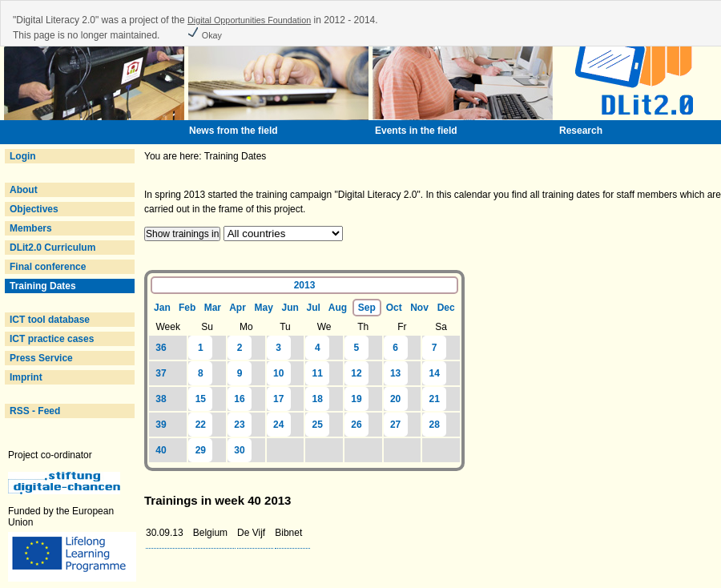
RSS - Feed (35, 411)
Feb (187, 308)
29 (201, 450)
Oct (394, 308)
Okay (204, 35)
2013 (305, 285)
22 (201, 425)
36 (161, 348)
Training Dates (43, 286)
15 (201, 399)
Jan (162, 308)
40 (161, 450)
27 (395, 425)
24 (278, 425)
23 (239, 425)
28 (435, 425)
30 (239, 450)
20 (395, 399)
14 (435, 373)
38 (161, 399)
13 (395, 373)
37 (161, 373)
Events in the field (416, 131)
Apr (238, 308)
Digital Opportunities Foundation (249, 20)
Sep (367, 308)
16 (239, 399)
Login (23, 156)
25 (318, 425)
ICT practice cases (52, 339)
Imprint (26, 377)
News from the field (234, 131)
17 (278, 399)
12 (356, 373)
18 (318, 399)
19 (356, 399)
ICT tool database (50, 320)
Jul (313, 308)
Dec (446, 308)
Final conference (48, 267)
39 (161, 425)
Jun (290, 308)
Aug (338, 308)
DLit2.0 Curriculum (52, 248)
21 (435, 399)
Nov (419, 308)
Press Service (41, 358)
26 (356, 425)
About (24, 190)
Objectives (34, 209)
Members (31, 228)
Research (581, 131)
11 (318, 373)
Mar (213, 308)
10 (278, 373)
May (263, 308)
